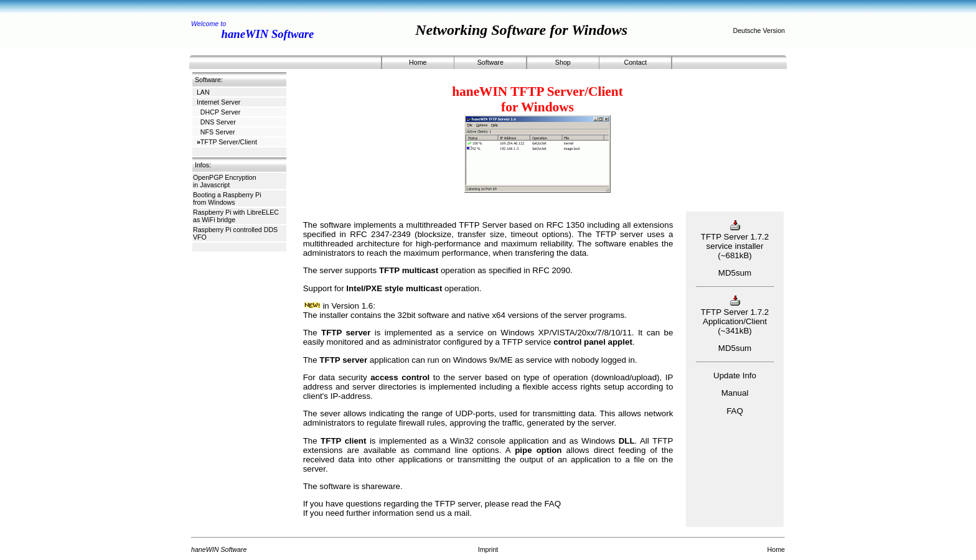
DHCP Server (218, 112)
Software (490, 62)
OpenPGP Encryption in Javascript (225, 181)
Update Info (735, 376)
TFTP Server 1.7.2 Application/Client (735, 312)
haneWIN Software (268, 34)
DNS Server (216, 122)
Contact (635, 62)
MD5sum (735, 273)
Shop (563, 62)
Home (418, 62)
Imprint (488, 549)
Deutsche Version (759, 30)
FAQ (552, 504)
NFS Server (216, 132)
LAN (203, 92)
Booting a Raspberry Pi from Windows (227, 198)
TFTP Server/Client (227, 142)
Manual (735, 393)
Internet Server (218, 102)
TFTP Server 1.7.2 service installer (735, 237)
